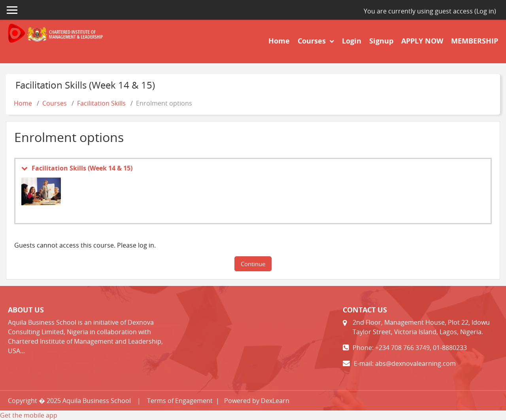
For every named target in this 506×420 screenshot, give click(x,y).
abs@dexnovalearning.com (415, 363)
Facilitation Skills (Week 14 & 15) (82, 168)
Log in (485, 11)
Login (352, 41)
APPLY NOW (422, 41)
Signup (381, 41)
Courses (313, 41)
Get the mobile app (29, 415)
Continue (253, 264)
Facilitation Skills (101, 103)
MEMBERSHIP (475, 41)
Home (279, 41)
